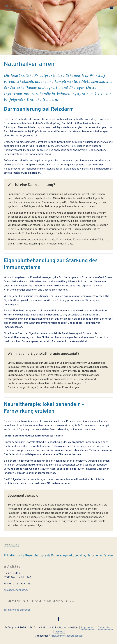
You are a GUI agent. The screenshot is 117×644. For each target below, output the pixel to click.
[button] (112, 8)
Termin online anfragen (17, 610)
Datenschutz (105, 628)
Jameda (60, 632)
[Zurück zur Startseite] (19, 8)
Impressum (88, 628)
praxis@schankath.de (16, 590)
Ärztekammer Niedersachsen (66, 636)
